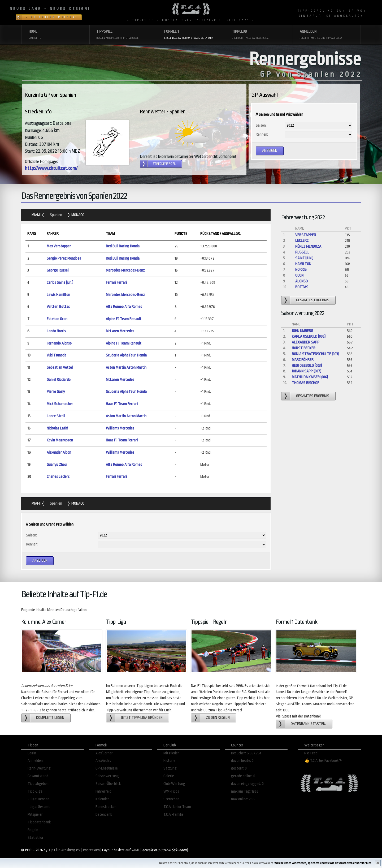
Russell (302, 252)
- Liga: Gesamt (39, 807)
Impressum (91, 850)
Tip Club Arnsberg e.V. (64, 850)
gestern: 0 (239, 768)
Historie (169, 761)
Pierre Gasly (56, 392)
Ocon (299, 275)
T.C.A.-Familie (173, 815)
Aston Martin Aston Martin (126, 368)
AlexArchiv (103, 761)
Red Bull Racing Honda (123, 246)
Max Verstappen (59, 246)
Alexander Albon (59, 452)
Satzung (170, 768)
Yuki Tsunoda (57, 355)
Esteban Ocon (57, 319)
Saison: (261, 125)
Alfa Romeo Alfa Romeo (124, 307)
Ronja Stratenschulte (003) (315, 354)
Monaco (77, 215)
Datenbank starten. (308, 724)
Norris (301, 270)
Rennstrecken (106, 807)
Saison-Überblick (108, 784)
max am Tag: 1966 (245, 791)
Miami (36, 215)
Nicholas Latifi (57, 428)
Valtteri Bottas (58, 307)
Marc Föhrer (303, 360)
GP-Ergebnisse (107, 768)
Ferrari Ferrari (116, 283)
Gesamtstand (38, 776)
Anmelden (35, 761)
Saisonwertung (107, 776)
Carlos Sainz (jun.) (60, 283)
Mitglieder (171, 753)
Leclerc (302, 241)
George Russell (58, 270)
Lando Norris (56, 331)
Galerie (169, 776)
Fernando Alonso (59, 343)
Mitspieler (35, 815)
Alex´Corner (104, 753)
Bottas (302, 287)
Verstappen (306, 235)
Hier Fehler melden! (52, 17)
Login (32, 753)
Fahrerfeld (103, 791)
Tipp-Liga (35, 791)
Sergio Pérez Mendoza (64, 258)
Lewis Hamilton (58, 295)
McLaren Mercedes (120, 331)
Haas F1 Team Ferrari (122, 404)
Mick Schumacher (60, 404)
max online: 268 (243, 799)
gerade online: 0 (243, 776)
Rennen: (262, 134)
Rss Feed (311, 753)
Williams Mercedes (120, 428)
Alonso (301, 281)
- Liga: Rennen (38, 799)
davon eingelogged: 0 (247, 784)
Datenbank (104, 815)
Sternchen (171, 799)
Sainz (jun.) (304, 258)
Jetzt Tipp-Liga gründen (142, 718)
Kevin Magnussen (60, 440)
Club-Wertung (174, 784)
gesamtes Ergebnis (313, 300)
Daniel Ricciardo (59, 380)
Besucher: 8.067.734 (246, 753)
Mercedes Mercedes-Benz (125, 270)
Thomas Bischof (305, 383)
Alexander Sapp (306, 342)
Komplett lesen (50, 718)
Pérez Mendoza (308, 246)
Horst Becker (304, 348)
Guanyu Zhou (57, 465)
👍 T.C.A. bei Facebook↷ (323, 761)
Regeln (33, 830)
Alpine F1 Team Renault (124, 319)
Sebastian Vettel (60, 368)
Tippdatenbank (39, 822)
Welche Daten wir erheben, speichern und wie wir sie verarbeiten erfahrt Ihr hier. (323, 863)
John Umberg (302, 331)
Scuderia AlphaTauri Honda (126, 355)
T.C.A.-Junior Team (177, 807)
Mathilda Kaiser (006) (310, 377)
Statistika (35, 838)
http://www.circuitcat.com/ (51, 168)
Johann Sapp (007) (307, 371)
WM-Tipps (171, 791)
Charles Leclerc (58, 477)
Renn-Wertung (39, 768)
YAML (136, 850)
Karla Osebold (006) (309, 336)
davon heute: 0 (242, 761)
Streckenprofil (164, 164)
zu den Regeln (218, 718)
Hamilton (303, 264)
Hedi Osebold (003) (307, 366)
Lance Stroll (56, 416)
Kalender (102, 799)
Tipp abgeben (38, 784)
